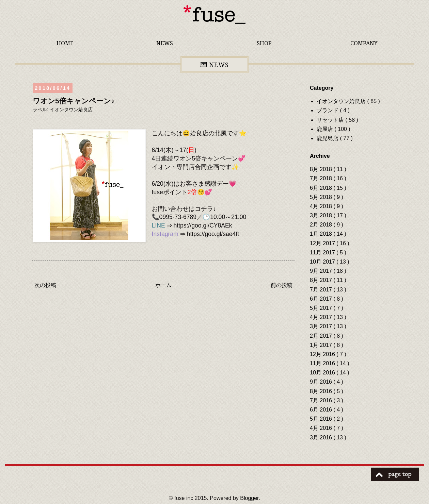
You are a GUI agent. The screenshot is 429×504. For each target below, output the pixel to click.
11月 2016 (323, 363)
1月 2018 (322, 234)
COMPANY (364, 43)
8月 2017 (322, 280)
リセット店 (331, 120)
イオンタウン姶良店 (71, 110)
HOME (65, 43)
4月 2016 (322, 428)
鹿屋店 (325, 129)
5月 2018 (322, 197)
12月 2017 (323, 243)
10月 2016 (323, 373)
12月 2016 (323, 354)
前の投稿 (282, 285)
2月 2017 (322, 336)
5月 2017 (322, 308)
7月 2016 (322, 400)
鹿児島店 (328, 138)
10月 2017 (323, 262)
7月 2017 (322, 290)
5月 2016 (322, 419)
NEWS (165, 43)
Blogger (249, 498)
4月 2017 (322, 317)
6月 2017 (322, 299)
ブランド (328, 110)
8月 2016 (322, 391)
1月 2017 (322, 345)
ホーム (163, 285)
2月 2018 (322, 225)
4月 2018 (322, 206)
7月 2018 (322, 178)
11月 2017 (323, 253)
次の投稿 (45, 285)
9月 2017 (322, 271)
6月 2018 (322, 188)
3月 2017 (322, 326)
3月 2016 (322, 438)
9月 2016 (322, 382)
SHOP (264, 43)
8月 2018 (322, 169)
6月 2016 (322, 410)
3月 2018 (322, 215)
